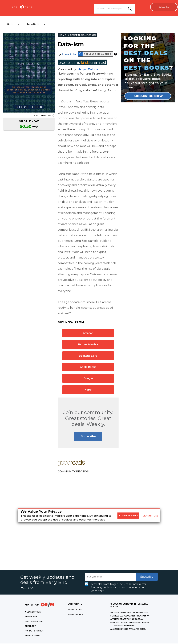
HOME (62, 36)
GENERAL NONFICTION (83, 36)
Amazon (88, 334)
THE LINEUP (30, 627)
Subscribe (162, 7)
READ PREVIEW (44, 116)
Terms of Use (75, 610)
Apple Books (88, 368)
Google (88, 379)
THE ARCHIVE (31, 617)
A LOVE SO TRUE (33, 613)
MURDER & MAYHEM (34, 631)
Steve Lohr (69, 55)
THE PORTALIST (33, 636)
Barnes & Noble (88, 345)
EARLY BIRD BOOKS (34, 622)
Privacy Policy (75, 615)
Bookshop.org (88, 356)
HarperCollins (88, 70)
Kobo (88, 390)
